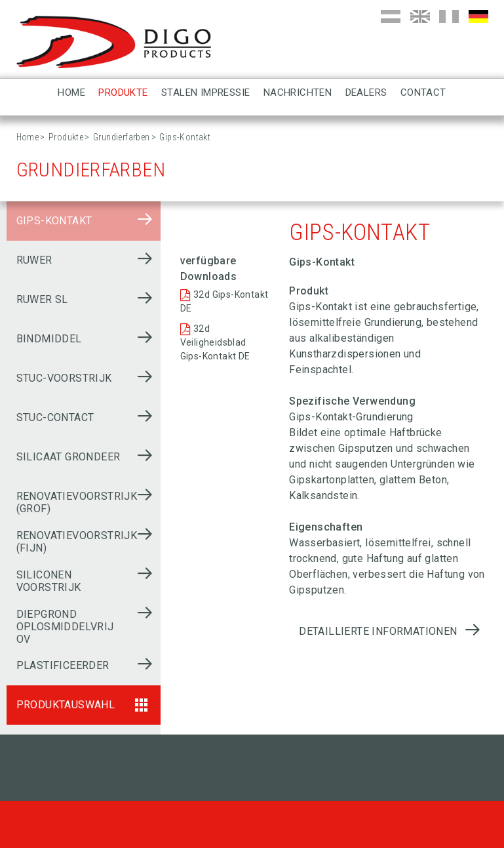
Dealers (366, 92)
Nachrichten (298, 92)
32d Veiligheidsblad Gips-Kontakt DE (215, 342)
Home (71, 92)
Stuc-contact (55, 417)
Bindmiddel (49, 339)
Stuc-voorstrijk (64, 378)
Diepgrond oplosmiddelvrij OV (65, 627)
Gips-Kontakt (54, 221)
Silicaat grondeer (68, 457)
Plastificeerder (63, 665)
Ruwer (34, 260)
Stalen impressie (205, 92)
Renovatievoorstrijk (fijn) (77, 542)
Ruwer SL (42, 299)
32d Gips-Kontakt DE (224, 301)
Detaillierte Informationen (378, 631)
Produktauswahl (66, 705)
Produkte (123, 92)
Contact (423, 92)
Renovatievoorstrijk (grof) (77, 502)
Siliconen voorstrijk (49, 581)
